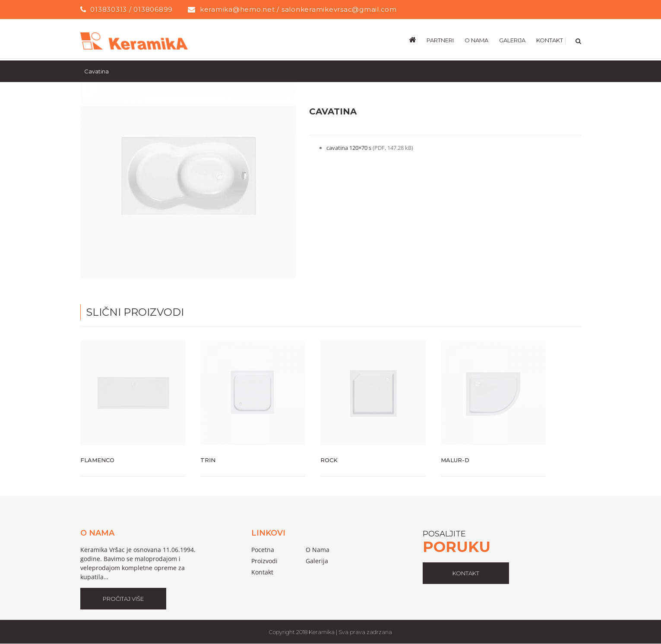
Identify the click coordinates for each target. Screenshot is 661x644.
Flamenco (97, 460)
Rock (329, 460)
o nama (318, 550)
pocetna (263, 550)
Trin (208, 460)
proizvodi (264, 561)
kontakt (466, 573)
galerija (317, 561)
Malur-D (455, 460)
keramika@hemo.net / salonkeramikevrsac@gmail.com (298, 9)
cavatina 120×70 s (349, 148)
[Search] (577, 40)
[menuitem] (418, 40)
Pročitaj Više (123, 599)
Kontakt (262, 572)
